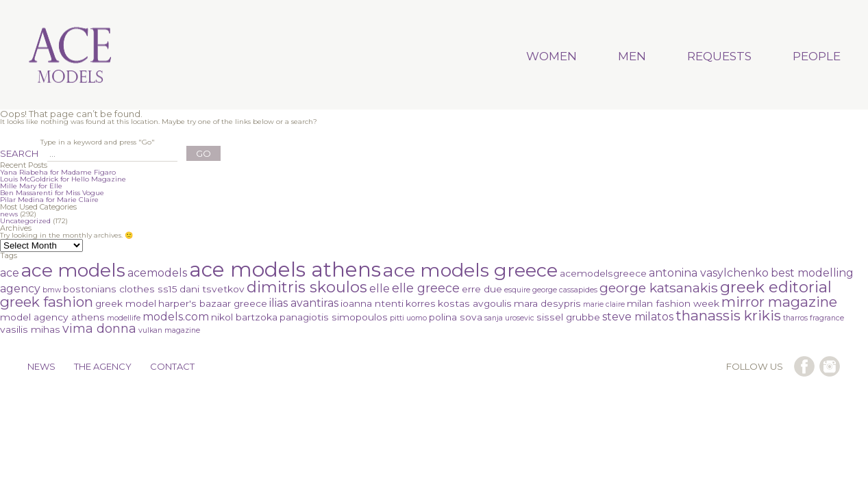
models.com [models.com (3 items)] (176, 317)
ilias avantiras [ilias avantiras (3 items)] (304, 303)
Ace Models (71, 56)
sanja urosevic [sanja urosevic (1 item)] (509, 318)
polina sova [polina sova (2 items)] (456, 317)
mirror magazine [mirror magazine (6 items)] (779, 302)
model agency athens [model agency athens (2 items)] (52, 317)
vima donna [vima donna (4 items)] (99, 328)
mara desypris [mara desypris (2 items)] (547, 303)
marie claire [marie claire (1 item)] (604, 304)
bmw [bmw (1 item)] (52, 290)
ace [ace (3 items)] (10, 273)
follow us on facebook (804, 366)
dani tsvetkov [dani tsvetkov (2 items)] (212, 289)
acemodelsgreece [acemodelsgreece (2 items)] (603, 273)
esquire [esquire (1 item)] (517, 290)
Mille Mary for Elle (31, 186)
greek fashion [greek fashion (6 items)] (47, 302)
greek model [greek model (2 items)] (126, 303)
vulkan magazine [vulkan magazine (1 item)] (169, 330)
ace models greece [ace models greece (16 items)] (470, 270)
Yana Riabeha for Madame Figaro (58, 172)
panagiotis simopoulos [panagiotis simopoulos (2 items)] (334, 317)
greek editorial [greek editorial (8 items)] (776, 287)
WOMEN (551, 56)
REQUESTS (719, 56)
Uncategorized (25, 221)
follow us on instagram (830, 366)
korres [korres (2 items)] (421, 303)
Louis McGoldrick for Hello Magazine (63, 179)
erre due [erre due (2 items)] (482, 289)
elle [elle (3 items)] (380, 289)
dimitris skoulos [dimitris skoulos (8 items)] (307, 287)
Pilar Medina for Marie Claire (49, 200)
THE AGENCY (103, 366)
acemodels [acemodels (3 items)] (157, 273)
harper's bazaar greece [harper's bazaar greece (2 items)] (213, 303)
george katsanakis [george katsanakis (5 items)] (659, 288)
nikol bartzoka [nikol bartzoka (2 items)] (244, 317)
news (9, 214)
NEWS (41, 366)
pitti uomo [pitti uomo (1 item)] (408, 318)
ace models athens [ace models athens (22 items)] (285, 269)
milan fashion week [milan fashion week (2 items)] (673, 303)
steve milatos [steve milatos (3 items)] (638, 317)
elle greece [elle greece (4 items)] (426, 288)
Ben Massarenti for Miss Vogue (52, 193)
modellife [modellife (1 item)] (124, 318)
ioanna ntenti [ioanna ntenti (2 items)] (372, 303)
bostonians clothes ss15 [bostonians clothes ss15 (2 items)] (120, 289)
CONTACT (172, 366)
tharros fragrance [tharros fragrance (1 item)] (814, 318)
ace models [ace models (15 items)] (73, 270)
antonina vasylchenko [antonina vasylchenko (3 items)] (709, 273)
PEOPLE (817, 56)
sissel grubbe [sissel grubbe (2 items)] (568, 317)
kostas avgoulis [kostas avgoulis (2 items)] (475, 303)
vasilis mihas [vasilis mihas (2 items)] (30, 329)
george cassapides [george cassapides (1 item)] (565, 290)
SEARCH (19, 153)
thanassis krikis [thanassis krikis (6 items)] (728, 315)
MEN (632, 56)
